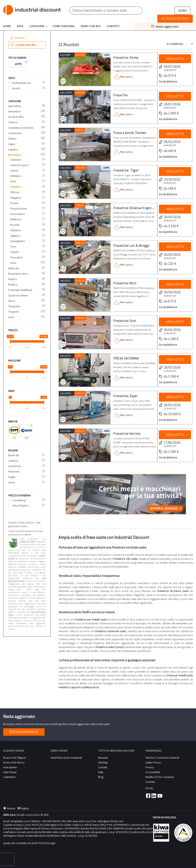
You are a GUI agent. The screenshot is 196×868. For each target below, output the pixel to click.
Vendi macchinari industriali (66, 758)
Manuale (103, 758)
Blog (101, 777)
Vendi (182, 11)
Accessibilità (153, 772)
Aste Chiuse (10, 772)
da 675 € (168, 301)
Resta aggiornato (24, 732)
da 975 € (168, 76)
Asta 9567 (65, 318)
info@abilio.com (20, 821)
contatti (113, 26)
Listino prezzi (153, 762)
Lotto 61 (80, 92)
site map (103, 762)
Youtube (160, 796)
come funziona (64, 26)
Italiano (9, 808)
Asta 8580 (66, 130)
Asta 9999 (65, 55)
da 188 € (167, 189)
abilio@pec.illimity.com (110, 821)
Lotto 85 (80, 168)
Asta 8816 (66, 168)
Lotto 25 (80, 431)
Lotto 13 (80, 243)
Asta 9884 (66, 431)
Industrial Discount (32, 10)
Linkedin (154, 796)
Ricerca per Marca (14, 762)
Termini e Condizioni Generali (162, 758)
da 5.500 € (169, 377)
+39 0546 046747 (51, 821)
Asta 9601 (65, 243)
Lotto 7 (79, 130)
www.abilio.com (82, 821)
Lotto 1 (79, 356)
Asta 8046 (66, 393)
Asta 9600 (66, 205)
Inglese (23, 808)
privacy (150, 767)
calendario (10, 777)
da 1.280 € (169, 339)
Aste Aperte (10, 767)
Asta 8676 (66, 356)
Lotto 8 (79, 205)
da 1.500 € (169, 452)
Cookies (150, 782)
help (101, 772)
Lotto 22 (80, 280)
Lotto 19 (80, 318)
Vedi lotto (175, 59)
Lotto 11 (80, 393)
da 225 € (168, 264)
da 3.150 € (169, 226)
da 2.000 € (169, 113)
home (7, 26)
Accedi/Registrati (175, 19)
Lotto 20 (80, 55)
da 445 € (168, 151)
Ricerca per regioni (15, 758)
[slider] (10, 341)
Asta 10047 (66, 93)
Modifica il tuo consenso (160, 777)
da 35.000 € (170, 414)
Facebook (148, 796)
